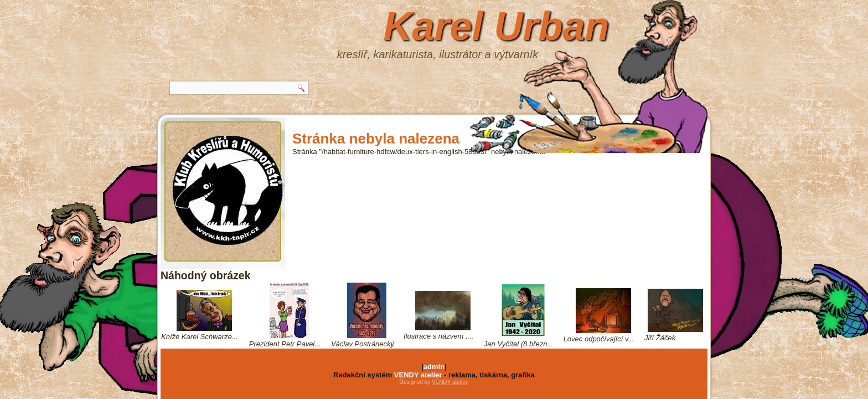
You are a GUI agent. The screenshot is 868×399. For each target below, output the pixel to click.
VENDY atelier (418, 375)
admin (434, 367)
